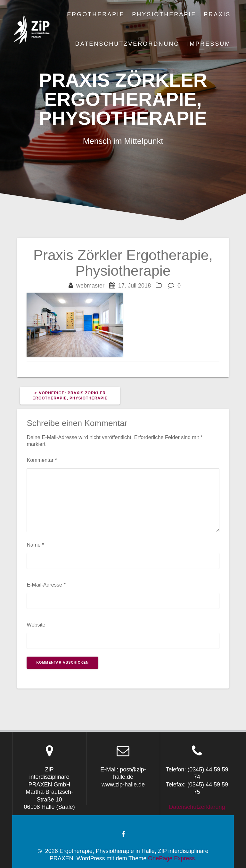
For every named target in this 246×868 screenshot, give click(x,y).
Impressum (209, 44)
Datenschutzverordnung (127, 44)
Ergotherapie (96, 14)
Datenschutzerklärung (197, 807)
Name (35, 545)
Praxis (217, 14)
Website (36, 625)
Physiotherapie (164, 14)
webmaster (90, 286)
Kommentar (42, 460)
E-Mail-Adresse (46, 585)
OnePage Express (171, 858)
